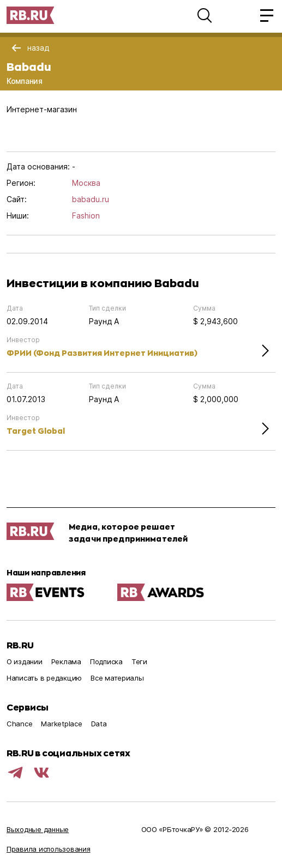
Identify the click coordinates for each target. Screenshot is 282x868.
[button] (205, 15)
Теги (139, 661)
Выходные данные (38, 829)
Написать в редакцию (44, 678)
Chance (19, 724)
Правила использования (49, 849)
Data (99, 724)
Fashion (86, 216)
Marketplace (61, 724)
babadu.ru (91, 199)
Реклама (66, 661)
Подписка (106, 661)
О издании (25, 661)
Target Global (36, 431)
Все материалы (117, 678)
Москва (86, 183)
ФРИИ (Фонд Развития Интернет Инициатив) (102, 353)
